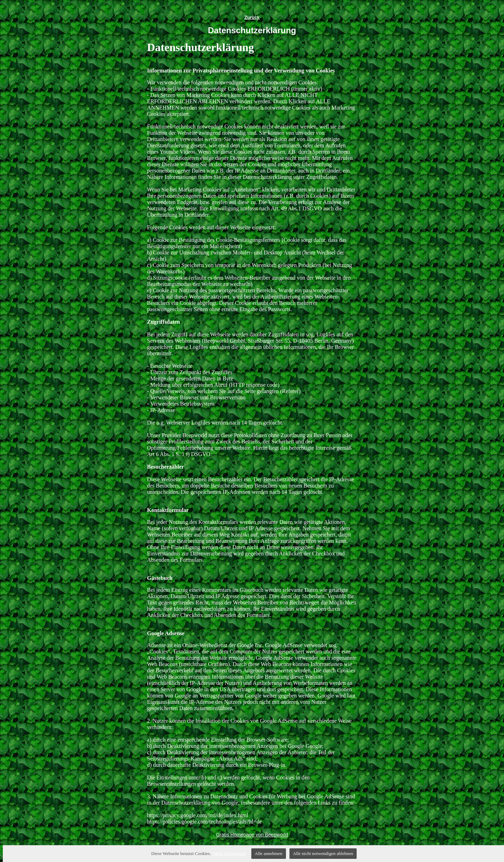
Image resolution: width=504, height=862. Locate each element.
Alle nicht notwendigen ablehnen (323, 853)
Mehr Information (230, 853)
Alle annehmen (269, 853)
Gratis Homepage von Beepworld (252, 835)
